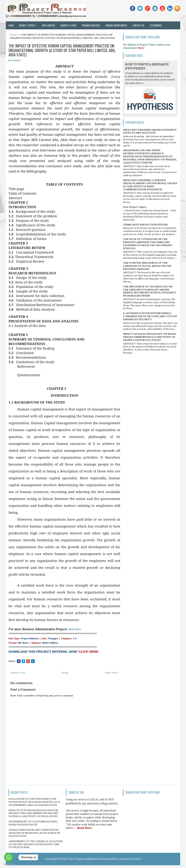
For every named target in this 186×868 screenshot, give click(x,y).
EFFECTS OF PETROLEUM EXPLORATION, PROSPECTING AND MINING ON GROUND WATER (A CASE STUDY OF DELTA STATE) (34, 813)
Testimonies (156, 25)
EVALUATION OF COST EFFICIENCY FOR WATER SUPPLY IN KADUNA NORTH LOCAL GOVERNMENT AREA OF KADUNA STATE (35, 802)
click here (74, 629)
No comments (15, 60)
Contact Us (138, 25)
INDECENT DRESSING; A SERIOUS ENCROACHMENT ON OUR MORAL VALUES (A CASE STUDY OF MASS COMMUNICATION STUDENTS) (150, 185)
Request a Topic (68, 25)
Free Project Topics (135, 207)
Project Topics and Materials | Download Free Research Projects (104, 859)
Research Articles (91, 25)
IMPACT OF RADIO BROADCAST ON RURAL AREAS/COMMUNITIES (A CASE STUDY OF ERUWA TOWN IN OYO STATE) (150, 337)
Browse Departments (116, 25)
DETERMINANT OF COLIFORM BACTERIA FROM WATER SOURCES (33, 823)
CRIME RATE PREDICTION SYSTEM (145, 225)
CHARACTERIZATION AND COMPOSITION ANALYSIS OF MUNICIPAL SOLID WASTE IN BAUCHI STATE (34, 833)
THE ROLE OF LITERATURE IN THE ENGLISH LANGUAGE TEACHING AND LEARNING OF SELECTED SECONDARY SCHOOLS (148, 244)
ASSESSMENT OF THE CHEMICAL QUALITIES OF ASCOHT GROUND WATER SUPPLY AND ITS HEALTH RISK (36, 844)
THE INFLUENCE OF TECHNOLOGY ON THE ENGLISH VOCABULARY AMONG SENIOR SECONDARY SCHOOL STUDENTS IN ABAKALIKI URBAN (149, 291)
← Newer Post (17, 673)
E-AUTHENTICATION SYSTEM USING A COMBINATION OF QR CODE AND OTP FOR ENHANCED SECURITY (150, 316)
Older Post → (113, 673)
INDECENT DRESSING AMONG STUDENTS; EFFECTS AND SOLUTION (150, 131)
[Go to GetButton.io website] (9, 864)
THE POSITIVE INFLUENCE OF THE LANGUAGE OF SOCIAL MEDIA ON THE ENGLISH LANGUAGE (147, 266)
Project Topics (29, 24)
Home (11, 25)
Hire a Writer (48, 25)
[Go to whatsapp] (9, 857)
